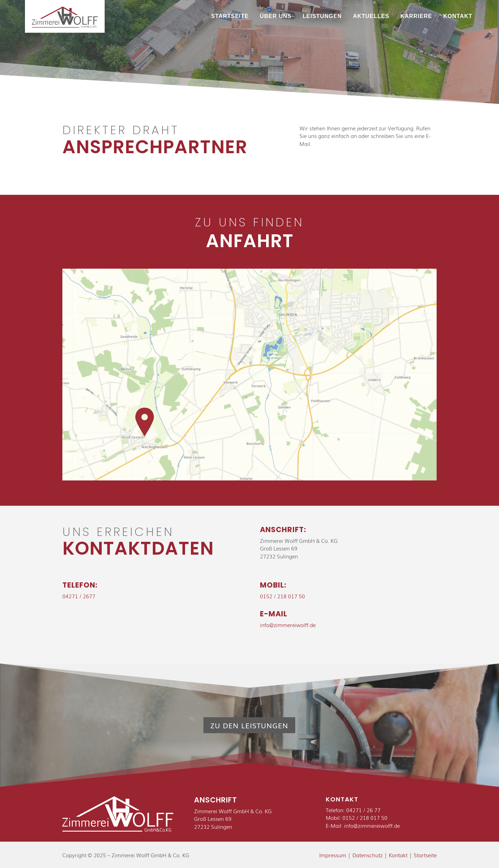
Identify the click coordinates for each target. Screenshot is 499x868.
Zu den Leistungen (249, 725)
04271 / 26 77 (363, 810)
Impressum (333, 855)
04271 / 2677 (79, 596)
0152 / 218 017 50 (282, 596)
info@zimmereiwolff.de (288, 625)
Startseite (425, 855)
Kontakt (398, 855)
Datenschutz (367, 855)
